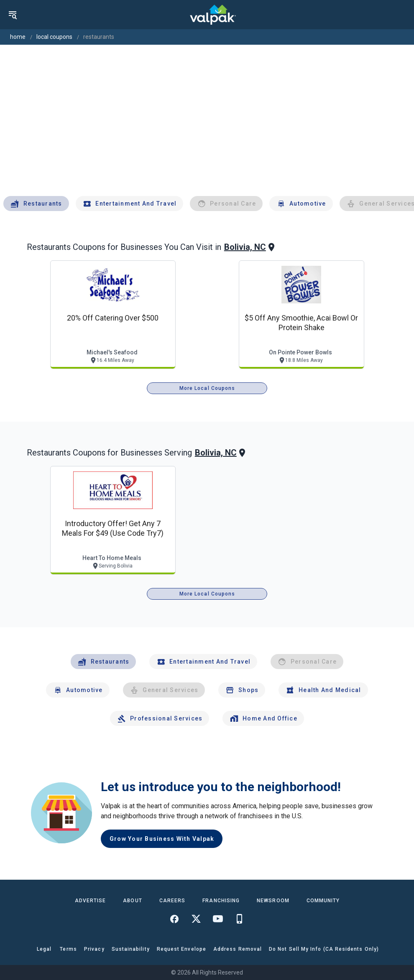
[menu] (13, 15)
